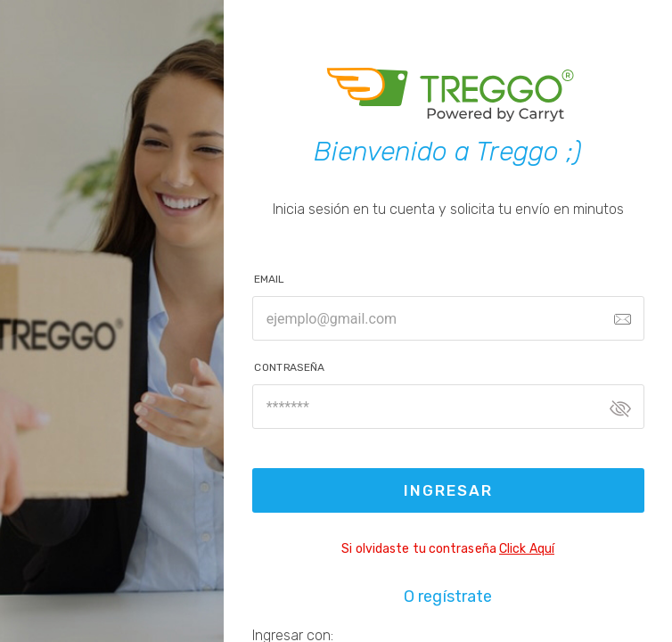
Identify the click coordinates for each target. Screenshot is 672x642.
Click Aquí (527, 549)
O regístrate (448, 597)
